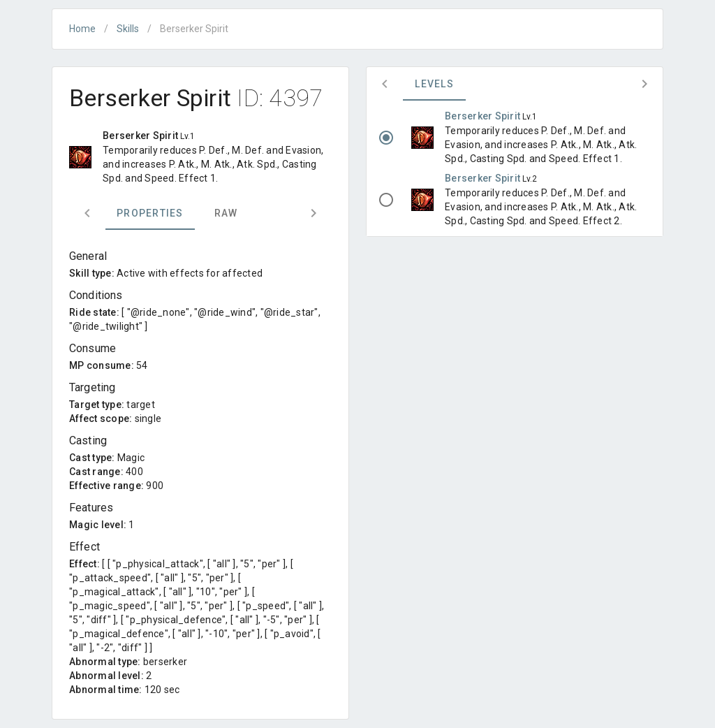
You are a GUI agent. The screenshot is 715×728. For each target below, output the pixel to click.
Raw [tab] (226, 213)
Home (82, 29)
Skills (128, 29)
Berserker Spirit (484, 116)
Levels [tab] (434, 84)
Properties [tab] (150, 213)
